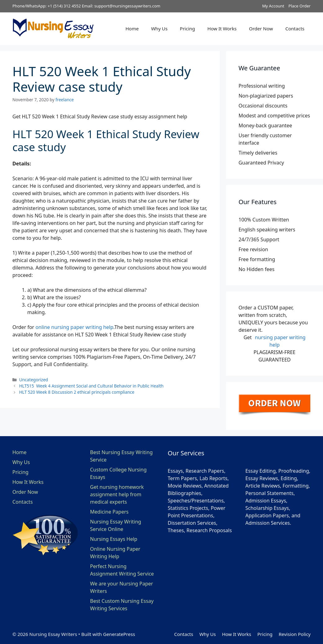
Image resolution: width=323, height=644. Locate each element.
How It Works (222, 28)
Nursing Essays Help (114, 539)
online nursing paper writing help (74, 327)
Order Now (261, 28)
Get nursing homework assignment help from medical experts (117, 494)
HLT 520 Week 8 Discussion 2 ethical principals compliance (77, 392)
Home (132, 28)
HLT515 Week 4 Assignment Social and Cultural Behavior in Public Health (91, 386)
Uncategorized (34, 380)
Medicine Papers (109, 512)
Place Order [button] (300, 6)
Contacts (295, 28)
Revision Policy (295, 634)
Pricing (187, 28)
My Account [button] (273, 6)
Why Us (159, 28)
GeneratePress (119, 634)
